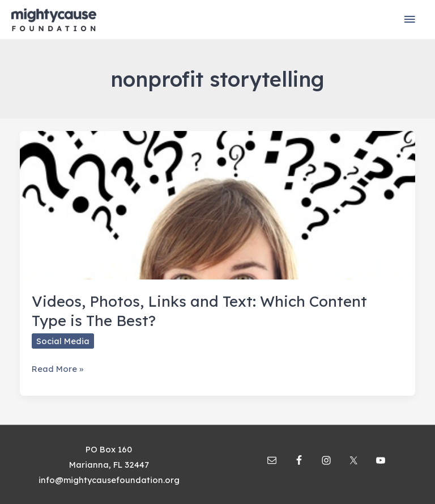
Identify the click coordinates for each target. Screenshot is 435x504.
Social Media (63, 341)
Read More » (57, 369)
